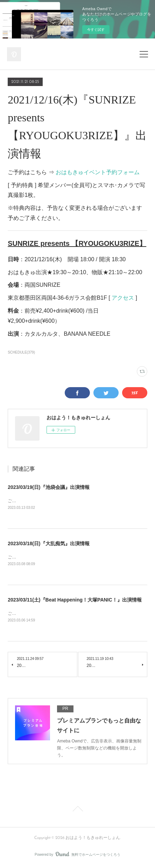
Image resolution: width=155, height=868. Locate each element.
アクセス (123, 298)
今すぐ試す (96, 30)
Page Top (77, 811)
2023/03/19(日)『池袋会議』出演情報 (48, 487)
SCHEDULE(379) (21, 352)
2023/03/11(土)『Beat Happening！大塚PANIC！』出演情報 (75, 601)
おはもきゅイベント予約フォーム (98, 172)
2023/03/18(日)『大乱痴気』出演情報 (48, 544)
